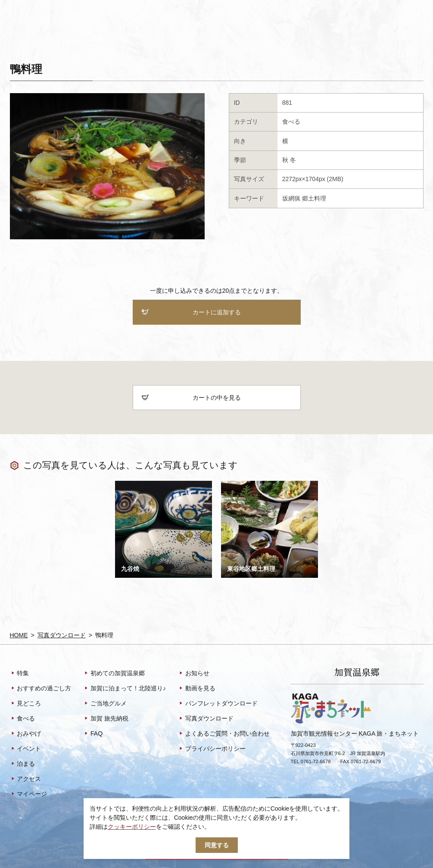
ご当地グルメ (105, 704)
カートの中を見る (191, 398)
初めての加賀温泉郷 (114, 674)
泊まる (23, 764)
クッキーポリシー (132, 827)
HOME (19, 635)
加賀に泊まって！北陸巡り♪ (125, 689)
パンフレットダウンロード (218, 704)
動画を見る (197, 689)
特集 (20, 674)
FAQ (93, 734)
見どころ (26, 704)
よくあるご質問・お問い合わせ (224, 734)
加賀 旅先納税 (106, 719)
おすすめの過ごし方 (41, 689)
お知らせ (194, 674)
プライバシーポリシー (212, 749)
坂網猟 (291, 198)
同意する (217, 845)
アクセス (26, 779)
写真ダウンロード (62, 635)
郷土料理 (314, 198)
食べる (291, 122)
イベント (26, 749)
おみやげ (26, 734)
